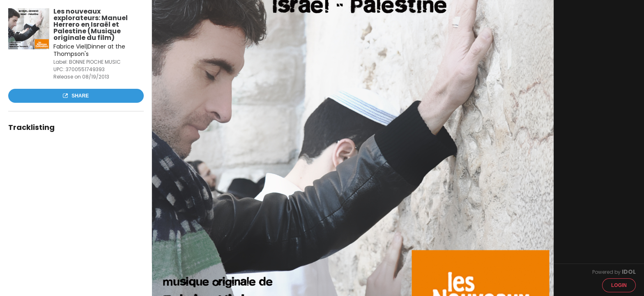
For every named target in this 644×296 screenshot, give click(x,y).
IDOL (629, 272)
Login (619, 285)
